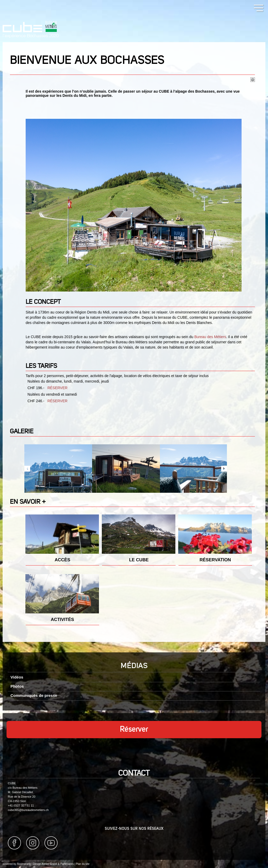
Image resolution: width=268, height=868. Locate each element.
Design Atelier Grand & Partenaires (53, 864)
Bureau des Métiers (210, 337)
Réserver (134, 730)
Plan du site (83, 864)
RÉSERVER (57, 388)
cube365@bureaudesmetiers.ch (28, 810)
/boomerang (24, 864)
